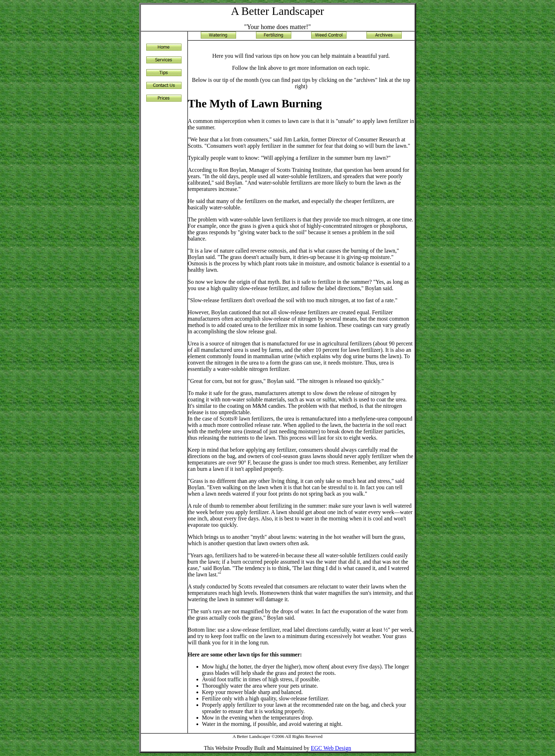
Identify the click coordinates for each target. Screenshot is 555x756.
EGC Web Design (331, 748)
